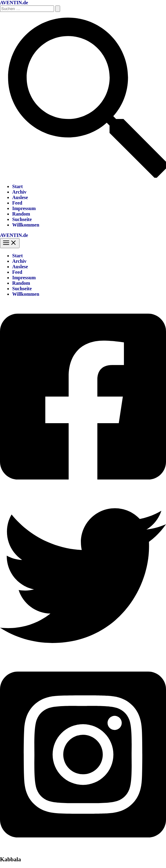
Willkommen (26, 225)
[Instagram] (83, 847)
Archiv (19, 192)
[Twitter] (83, 657)
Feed (17, 203)
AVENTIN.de (14, 3)
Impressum (24, 208)
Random (21, 214)
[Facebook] (83, 490)
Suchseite (22, 219)
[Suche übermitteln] (58, 9)
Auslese (20, 197)
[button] (83, 176)
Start (18, 186)
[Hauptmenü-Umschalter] (10, 243)
